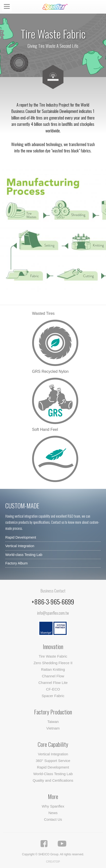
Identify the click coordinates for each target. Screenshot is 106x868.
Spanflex (56, 7)
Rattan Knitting (53, 669)
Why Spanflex (53, 806)
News (53, 813)
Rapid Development (21, 537)
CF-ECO (53, 689)
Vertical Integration (20, 546)
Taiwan (53, 722)
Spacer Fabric (53, 696)
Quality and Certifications (53, 780)
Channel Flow (53, 676)
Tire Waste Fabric (53, 656)
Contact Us (53, 819)
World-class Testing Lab (24, 555)
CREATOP (53, 862)
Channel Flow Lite (53, 683)
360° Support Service (53, 761)
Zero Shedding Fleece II (53, 663)
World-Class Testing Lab (53, 774)
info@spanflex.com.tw (53, 613)
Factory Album (17, 563)
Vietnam (53, 728)
